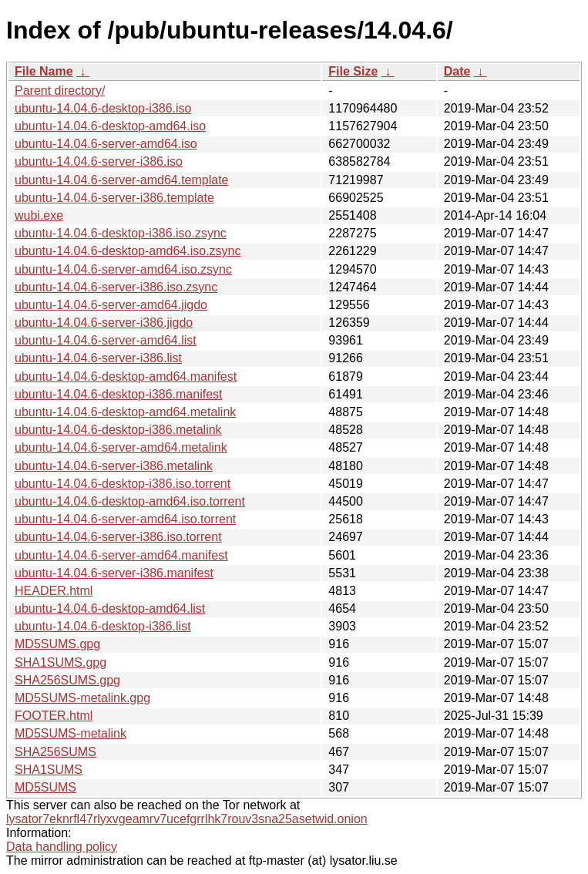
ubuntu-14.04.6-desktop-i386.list (103, 626)
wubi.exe (39, 215)
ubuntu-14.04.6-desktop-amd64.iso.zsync (128, 251)
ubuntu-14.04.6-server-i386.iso (99, 161)
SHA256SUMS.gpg (67, 680)
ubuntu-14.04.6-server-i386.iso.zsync (116, 287)
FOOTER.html (54, 716)
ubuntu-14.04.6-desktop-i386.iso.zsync (121, 233)
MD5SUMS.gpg (57, 644)
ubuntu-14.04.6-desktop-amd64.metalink (125, 412)
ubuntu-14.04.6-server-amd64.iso (106, 144)
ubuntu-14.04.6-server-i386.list (98, 358)
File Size (353, 71)
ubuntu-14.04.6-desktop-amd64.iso (110, 126)
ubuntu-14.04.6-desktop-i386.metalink (118, 430)
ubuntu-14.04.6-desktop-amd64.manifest (126, 376)
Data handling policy (62, 847)
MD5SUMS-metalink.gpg (82, 698)
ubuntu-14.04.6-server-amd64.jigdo (111, 305)
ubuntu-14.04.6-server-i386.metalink (114, 466)
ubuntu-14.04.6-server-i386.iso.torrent (118, 537)
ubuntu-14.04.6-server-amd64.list (106, 340)
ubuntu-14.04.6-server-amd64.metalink (121, 447)
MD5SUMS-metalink (71, 733)
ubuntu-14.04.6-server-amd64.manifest (121, 555)
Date (457, 71)
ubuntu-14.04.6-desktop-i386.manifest (119, 394)
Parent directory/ (60, 91)
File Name (44, 71)
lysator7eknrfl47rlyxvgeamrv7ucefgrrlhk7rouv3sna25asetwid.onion (187, 819)
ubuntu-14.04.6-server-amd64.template (122, 180)
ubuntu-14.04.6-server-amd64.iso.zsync (123, 269)
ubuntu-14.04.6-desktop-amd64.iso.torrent (130, 501)
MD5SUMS (45, 787)
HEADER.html (54, 591)
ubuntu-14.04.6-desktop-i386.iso (103, 108)
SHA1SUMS (49, 770)
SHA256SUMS (55, 752)
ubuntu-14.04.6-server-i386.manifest (114, 573)
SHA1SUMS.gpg (60, 662)
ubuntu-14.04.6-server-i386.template (114, 198)
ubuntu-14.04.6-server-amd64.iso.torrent (125, 519)
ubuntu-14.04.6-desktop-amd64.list (110, 608)
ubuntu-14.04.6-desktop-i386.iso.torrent (123, 484)
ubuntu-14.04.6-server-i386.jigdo (104, 323)
